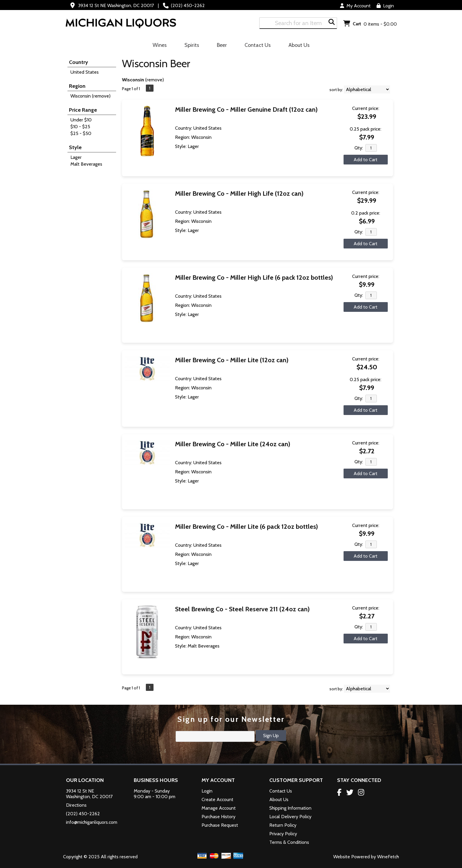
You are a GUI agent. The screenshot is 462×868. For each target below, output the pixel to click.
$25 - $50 (81, 133)
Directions (76, 805)
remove (155, 80)
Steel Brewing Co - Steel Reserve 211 (242, 609)
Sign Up (271, 736)
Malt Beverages (86, 164)
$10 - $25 (80, 127)
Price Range (83, 110)
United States (85, 72)
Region (77, 86)
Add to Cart (366, 160)
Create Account (217, 799)
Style (75, 147)
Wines (158, 46)
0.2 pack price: (366, 213)
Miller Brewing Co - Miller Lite (232, 360)
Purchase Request (220, 825)
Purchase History (218, 817)
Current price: (366, 108)
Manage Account (219, 808)
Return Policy (283, 825)
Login (385, 6)
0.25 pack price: (366, 129)
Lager (76, 157)
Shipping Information (290, 808)
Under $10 (81, 120)
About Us (297, 46)
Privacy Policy (283, 834)
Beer (220, 46)
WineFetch (388, 857)
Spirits (190, 46)
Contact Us (258, 45)
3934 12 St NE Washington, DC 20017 (116, 5)
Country (79, 62)
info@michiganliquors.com (92, 822)
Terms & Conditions (289, 842)
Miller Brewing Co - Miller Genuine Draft (246, 109)
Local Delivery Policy (290, 817)
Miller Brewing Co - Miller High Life (239, 193)
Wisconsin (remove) (90, 96)
